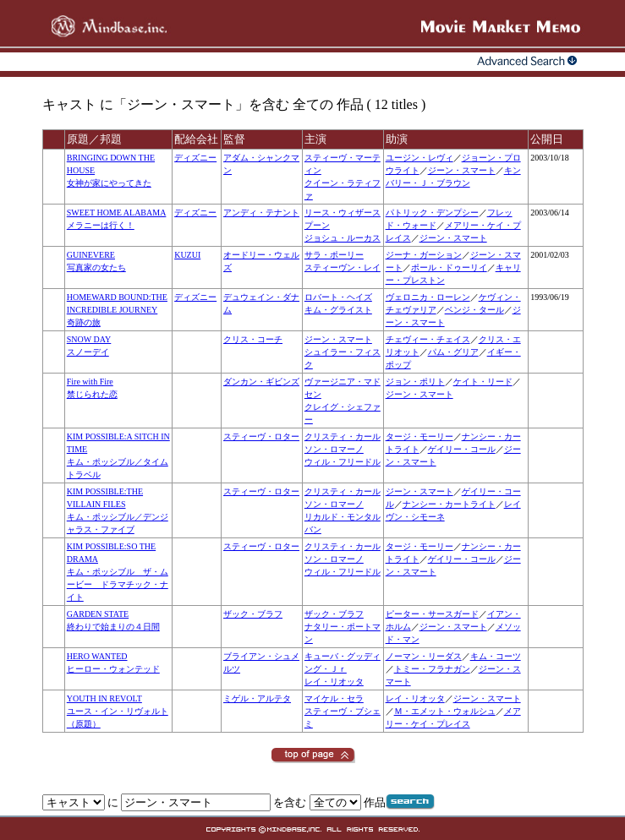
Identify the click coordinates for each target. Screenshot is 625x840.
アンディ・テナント (261, 213)
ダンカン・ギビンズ (261, 382)
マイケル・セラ (334, 698)
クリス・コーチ (253, 339)
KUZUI (187, 255)
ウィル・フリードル (343, 462)
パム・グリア (453, 352)
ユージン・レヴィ (419, 158)
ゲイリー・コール (462, 449)
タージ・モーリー (419, 436)
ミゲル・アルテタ (257, 698)
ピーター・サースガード (432, 614)
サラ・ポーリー (334, 255)
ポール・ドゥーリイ (449, 267)
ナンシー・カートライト (449, 504)
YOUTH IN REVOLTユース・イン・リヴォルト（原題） (118, 711)
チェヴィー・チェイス (428, 339)
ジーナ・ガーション (424, 255)
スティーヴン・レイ (343, 267)
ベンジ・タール (474, 310)
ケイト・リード (483, 382)
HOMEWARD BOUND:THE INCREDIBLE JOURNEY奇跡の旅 (117, 310)
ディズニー (195, 158)
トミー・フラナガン (432, 669)
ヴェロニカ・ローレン (428, 297)
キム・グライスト (338, 310)
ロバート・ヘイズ (338, 297)
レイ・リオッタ (334, 682)
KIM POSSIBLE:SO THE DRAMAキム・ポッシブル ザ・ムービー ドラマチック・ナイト (118, 572)
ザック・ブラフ (253, 614)
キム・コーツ (496, 656)
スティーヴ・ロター (261, 436)
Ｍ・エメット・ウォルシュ (445, 711)
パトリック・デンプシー (432, 213)
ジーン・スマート (462, 170)
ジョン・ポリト (415, 382)
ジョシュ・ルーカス (343, 238)
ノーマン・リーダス (424, 656)
